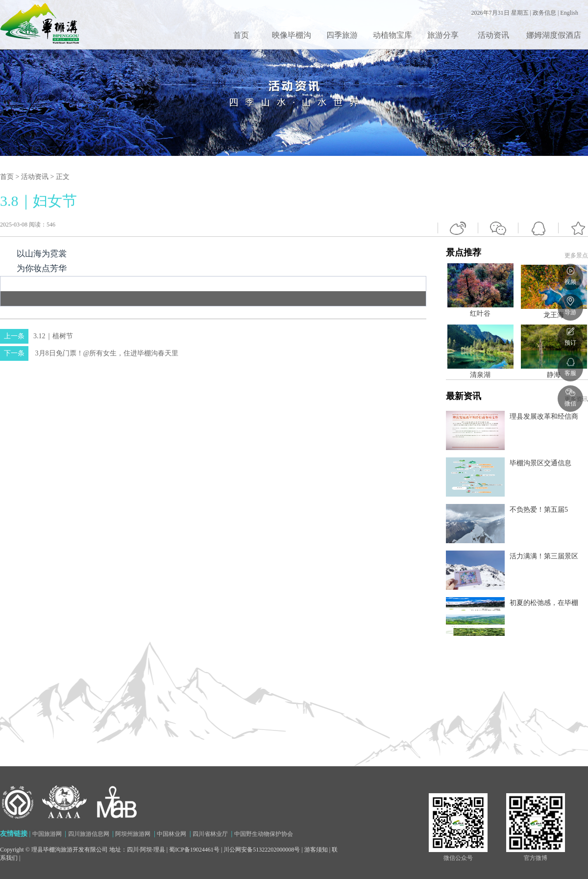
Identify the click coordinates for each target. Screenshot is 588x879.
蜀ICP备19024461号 (194, 850)
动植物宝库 (392, 35)
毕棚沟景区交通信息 (540, 463)
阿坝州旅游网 (133, 834)
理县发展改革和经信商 (544, 416)
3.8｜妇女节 (38, 201)
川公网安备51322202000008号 (262, 850)
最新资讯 (517, 514)
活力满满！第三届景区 (544, 556)
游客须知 (316, 850)
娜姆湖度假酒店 (554, 35)
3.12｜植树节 (37, 336)
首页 (241, 35)
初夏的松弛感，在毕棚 (544, 603)
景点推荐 (517, 442)
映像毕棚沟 (292, 35)
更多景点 (576, 255)
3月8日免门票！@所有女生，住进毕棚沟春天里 (89, 353)
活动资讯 (493, 35)
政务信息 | (546, 13)
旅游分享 (443, 35)
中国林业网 (171, 834)
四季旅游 (342, 35)
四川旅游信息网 (89, 834)
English (569, 13)
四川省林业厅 (210, 834)
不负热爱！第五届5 (539, 510)
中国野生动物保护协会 (264, 834)
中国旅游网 (47, 834)
